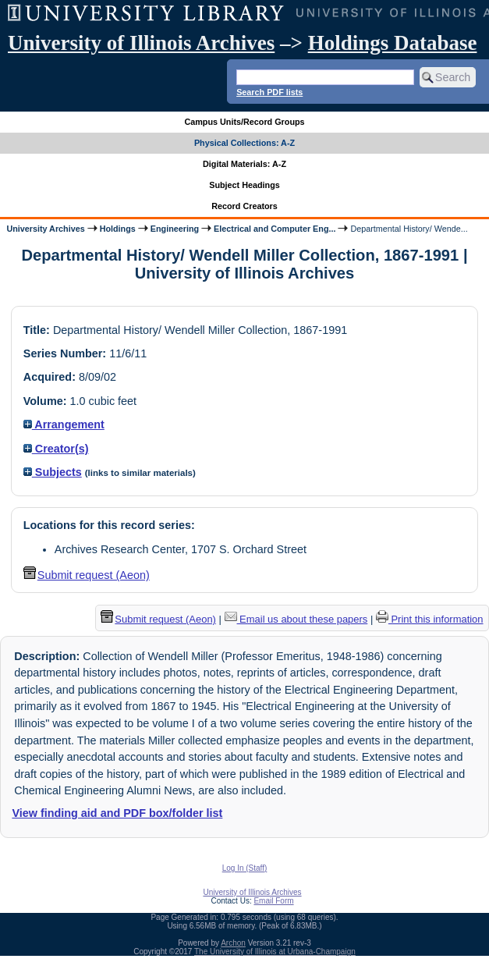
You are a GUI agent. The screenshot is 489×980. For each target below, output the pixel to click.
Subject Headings (244, 185)
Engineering (175, 229)
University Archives (45, 229)
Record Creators (244, 206)
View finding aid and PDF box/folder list (117, 813)
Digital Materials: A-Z (244, 164)
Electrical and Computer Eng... (275, 229)
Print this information (430, 619)
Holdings (118, 229)
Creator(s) (56, 449)
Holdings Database (393, 43)
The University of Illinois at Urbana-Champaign (275, 952)
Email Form (273, 901)
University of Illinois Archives (141, 43)
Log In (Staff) (245, 868)
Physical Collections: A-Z (244, 143)
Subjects (53, 472)
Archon (233, 943)
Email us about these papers (296, 619)
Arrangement (64, 424)
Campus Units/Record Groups (244, 122)
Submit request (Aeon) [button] (87, 575)
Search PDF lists (269, 92)
